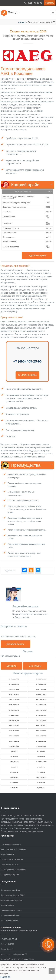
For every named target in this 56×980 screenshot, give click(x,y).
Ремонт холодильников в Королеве (19, 931)
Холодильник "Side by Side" (13, 895)
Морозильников (7, 854)
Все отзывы (35, 666)
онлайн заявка (27, 375)
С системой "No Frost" (10, 864)
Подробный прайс (37, 255)
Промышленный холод (11, 915)
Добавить (11, 666)
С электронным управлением (13, 870)
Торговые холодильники (11, 910)
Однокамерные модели (11, 844)
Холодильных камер (9, 920)
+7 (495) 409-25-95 (33, 3)
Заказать (50, 3)
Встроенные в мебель (10, 890)
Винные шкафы (7, 905)
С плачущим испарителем (12, 859)
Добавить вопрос (15, 644)
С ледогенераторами (10, 875)
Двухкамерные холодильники (13, 849)
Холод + (14, 12)
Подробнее (5, 977)
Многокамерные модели (11, 900)
